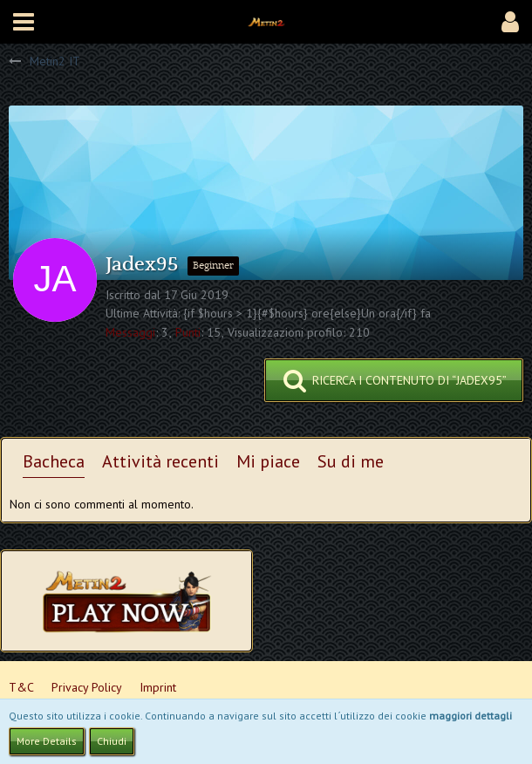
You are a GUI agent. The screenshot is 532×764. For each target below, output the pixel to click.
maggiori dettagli (471, 716)
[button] (24, 22)
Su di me (351, 461)
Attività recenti (160, 461)
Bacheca (54, 461)
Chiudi (112, 741)
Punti (188, 332)
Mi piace (268, 461)
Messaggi (130, 332)
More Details (47, 741)
